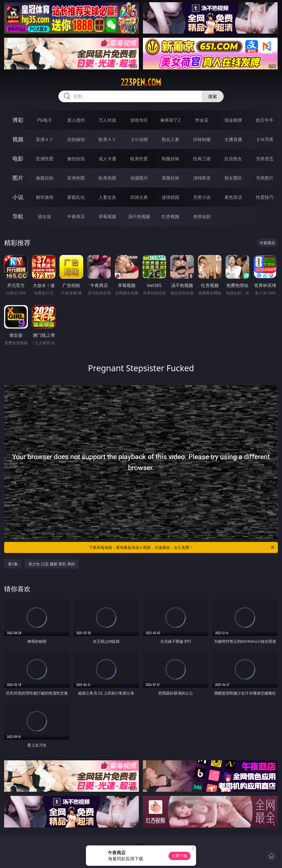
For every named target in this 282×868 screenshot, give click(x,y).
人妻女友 (107, 197)
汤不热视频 (139, 216)
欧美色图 (107, 178)
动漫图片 (139, 178)
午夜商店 (76, 216)
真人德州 (76, 120)
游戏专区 (139, 120)
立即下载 (180, 856)
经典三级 (202, 159)
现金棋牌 (233, 120)
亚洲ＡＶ (45, 139)
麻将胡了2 (170, 120)
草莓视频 (107, 216)
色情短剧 (202, 216)
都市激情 (45, 197)
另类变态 (265, 159)
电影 (18, 158)
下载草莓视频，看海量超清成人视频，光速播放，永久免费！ (182, 547)
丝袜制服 (202, 139)
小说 (18, 197)
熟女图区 (233, 178)
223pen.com (141, 82)
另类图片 (265, 178)
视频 (18, 139)
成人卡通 (107, 159)
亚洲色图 (76, 178)
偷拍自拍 (76, 159)
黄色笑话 (233, 197)
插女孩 (45, 216)
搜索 (213, 96)
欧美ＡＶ (107, 139)
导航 (18, 216)
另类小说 (202, 197)
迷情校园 (170, 197)
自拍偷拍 (76, 139)
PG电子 (44, 120)
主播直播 (233, 139)
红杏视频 (170, 216)
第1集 (13, 564)
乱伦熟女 (233, 159)
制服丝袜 (170, 159)
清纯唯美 (202, 178)
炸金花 (202, 120)
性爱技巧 (265, 197)
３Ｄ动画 (139, 139)
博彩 (18, 120)
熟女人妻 (170, 139)
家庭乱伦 (76, 197)
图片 (18, 178)
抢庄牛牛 (265, 120)
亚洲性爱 (45, 159)
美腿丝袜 (170, 178)
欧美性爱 (139, 159)
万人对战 (107, 120)
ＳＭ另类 (265, 139)
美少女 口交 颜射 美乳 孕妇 (52, 564)
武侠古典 (139, 197)
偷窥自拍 (45, 178)
